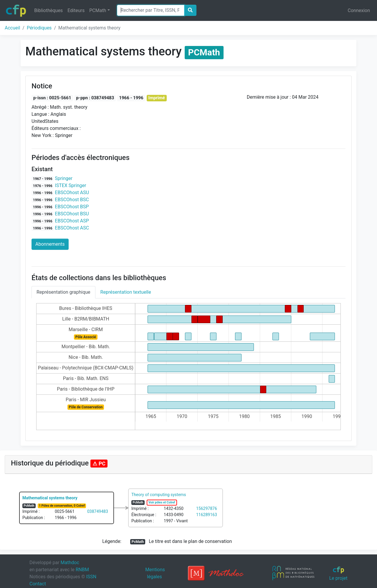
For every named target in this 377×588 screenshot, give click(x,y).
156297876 (207, 508)
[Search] (151, 10)
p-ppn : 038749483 (95, 98)
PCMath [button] (98, 10)
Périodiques (39, 28)
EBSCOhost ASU (72, 193)
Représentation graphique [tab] (63, 292)
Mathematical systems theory (50, 498)
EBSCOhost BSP (72, 207)
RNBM (82, 570)
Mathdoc (70, 563)
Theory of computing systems (159, 495)
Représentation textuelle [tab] (126, 292)
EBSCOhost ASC (72, 228)
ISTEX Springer (70, 185)
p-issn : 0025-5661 (52, 98)
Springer (64, 178)
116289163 (207, 515)
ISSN (91, 577)
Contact (38, 584)
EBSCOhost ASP (72, 221)
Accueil (12, 28)
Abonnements (50, 244)
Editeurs (76, 10)
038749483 (98, 511)
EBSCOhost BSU (72, 214)
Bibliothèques (48, 10)
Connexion (359, 10)
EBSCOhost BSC (72, 200)
